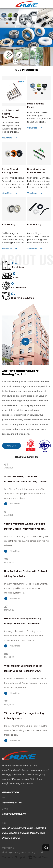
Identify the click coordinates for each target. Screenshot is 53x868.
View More (12, 446)
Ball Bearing (9, 225)
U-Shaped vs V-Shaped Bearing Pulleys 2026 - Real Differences (23, 621)
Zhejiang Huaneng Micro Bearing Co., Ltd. (23, 852)
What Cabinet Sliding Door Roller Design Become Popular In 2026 (23, 668)
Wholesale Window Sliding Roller (27, 779)
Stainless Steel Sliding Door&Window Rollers (11, 114)
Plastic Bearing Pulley (36, 105)
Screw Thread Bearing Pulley (10, 171)
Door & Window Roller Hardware (36, 171)
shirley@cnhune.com (14, 814)
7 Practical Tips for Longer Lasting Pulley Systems (24, 716)
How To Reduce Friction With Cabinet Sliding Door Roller (26, 574)
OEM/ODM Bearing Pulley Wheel (17, 784)
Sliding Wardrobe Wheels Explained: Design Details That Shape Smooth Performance (25, 527)
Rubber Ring (34, 225)
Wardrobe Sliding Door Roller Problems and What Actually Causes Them (25, 480)
